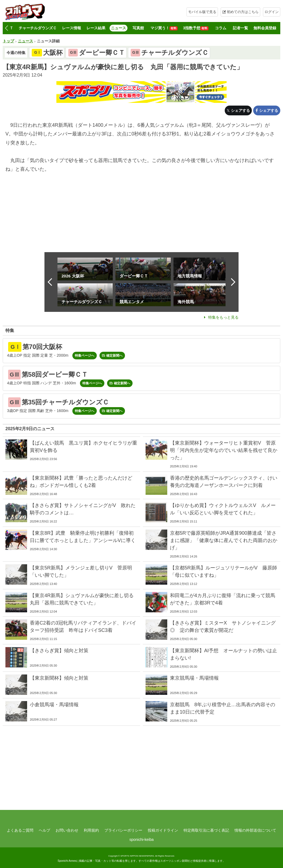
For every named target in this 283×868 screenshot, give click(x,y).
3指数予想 (196, 28)
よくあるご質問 (20, 830)
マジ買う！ (164, 28)
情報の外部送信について (255, 830)
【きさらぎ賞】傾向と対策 (59, 651)
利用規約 (91, 830)
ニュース (118, 28)
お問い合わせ (67, 830)
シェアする (240, 110)
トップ (8, 41)
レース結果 (96, 28)
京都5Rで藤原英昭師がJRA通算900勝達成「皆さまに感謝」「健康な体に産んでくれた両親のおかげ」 (224, 540)
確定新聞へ (114, 356)
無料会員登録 (265, 28)
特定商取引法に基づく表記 (206, 830)
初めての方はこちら (243, 12)
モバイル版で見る (202, 12)
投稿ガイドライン (163, 830)
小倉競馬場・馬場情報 (54, 705)
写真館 (138, 28)
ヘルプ (44, 830)
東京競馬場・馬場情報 (194, 678)
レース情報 (72, 28)
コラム (221, 28)
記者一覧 (240, 28)
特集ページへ (85, 356)
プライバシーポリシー (123, 830)
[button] (6, 28)
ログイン (272, 12)
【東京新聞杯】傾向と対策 (59, 678)
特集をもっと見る (223, 317)
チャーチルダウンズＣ (38, 28)
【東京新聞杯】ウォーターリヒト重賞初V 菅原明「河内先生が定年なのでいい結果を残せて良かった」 (224, 450)
